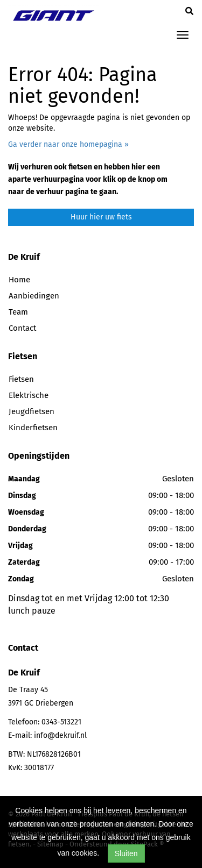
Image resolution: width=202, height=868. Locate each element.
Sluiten (126, 853)
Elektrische (29, 395)
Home (19, 280)
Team (18, 312)
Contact (22, 328)
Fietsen (21, 379)
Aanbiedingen (34, 296)
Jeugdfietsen (32, 411)
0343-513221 (61, 722)
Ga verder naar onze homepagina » (68, 144)
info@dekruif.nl (60, 735)
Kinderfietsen (33, 428)
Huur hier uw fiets (101, 217)
